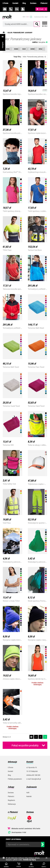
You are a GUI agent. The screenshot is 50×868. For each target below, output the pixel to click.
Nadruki (29, 796)
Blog (24, 3)
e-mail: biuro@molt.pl (34, 779)
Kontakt (15, 3)
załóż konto (23, 9)
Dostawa (33, 3)
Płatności (44, 3)
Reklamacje (12, 804)
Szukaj (37, 24)
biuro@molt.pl (5, 9)
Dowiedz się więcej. (30, 860)
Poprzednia (31, 737)
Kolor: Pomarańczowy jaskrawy (34, 57)
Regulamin (11, 800)
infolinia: (11, 9)
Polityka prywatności (15, 779)
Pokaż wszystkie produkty (25, 745)
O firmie (5, 3)
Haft (28, 793)
